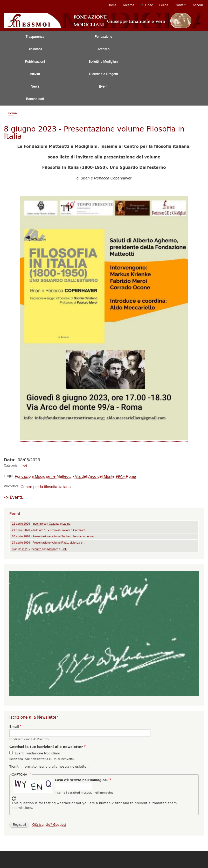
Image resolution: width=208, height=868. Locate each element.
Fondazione (103, 36)
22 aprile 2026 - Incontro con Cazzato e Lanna (41, 524)
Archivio (103, 49)
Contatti (180, 5)
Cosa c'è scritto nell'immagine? (82, 780)
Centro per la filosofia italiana (46, 487)
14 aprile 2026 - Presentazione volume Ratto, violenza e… (49, 543)
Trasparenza (35, 36)
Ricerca (129, 5)
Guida (164, 5)
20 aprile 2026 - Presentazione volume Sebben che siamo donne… (54, 536)
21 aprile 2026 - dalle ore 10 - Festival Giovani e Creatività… (50, 530)
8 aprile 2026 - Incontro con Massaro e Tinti (39, 549)
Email (14, 727)
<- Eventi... (15, 497)
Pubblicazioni (35, 61)
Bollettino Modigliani (103, 61)
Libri (23, 466)
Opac (147, 5)
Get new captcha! (14, 799)
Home (112, 5)
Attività (35, 74)
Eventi (103, 86)
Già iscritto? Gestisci (49, 825)
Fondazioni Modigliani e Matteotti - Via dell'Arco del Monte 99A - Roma (75, 476)
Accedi (198, 5)
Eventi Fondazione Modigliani (37, 753)
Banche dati (35, 99)
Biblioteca (35, 49)
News (35, 86)
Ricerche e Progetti (104, 74)
